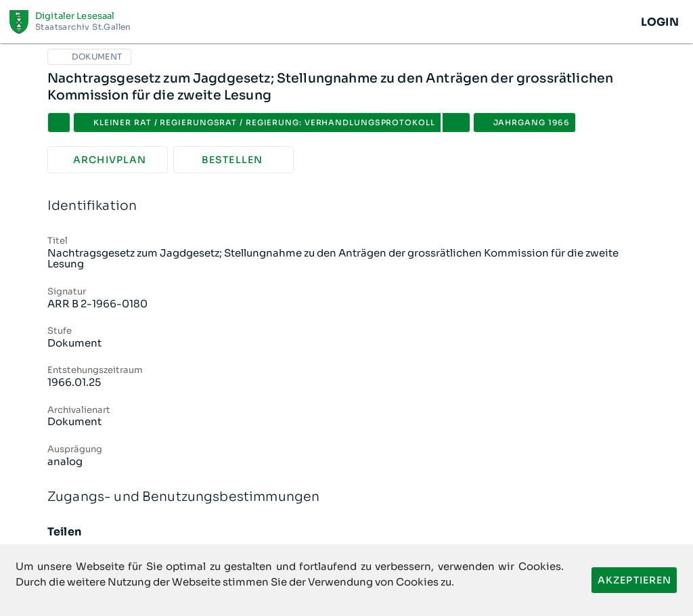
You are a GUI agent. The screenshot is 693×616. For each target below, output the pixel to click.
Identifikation (346, 206)
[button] (456, 123)
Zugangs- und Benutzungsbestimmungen (346, 497)
